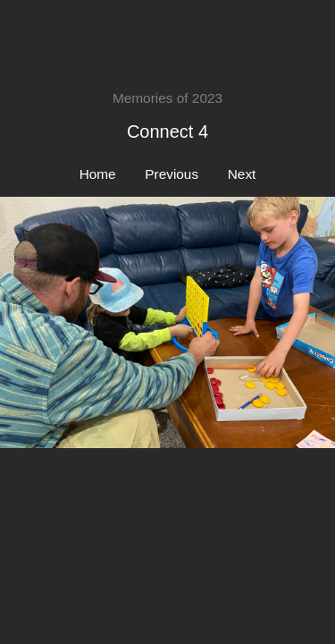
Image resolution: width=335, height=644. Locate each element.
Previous (172, 174)
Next (242, 174)
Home (98, 174)
